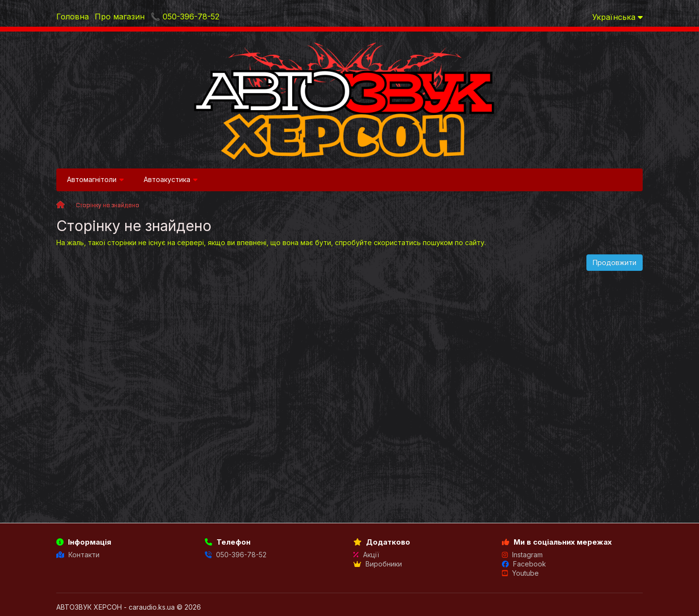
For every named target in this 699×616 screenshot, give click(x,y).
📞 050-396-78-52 (185, 17)
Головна (73, 17)
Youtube (520, 573)
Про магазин (120, 17)
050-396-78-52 (236, 555)
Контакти (78, 555)
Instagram (522, 555)
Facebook (524, 564)
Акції (366, 555)
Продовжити (615, 262)
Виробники (378, 564)
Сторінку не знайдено (108, 205)
